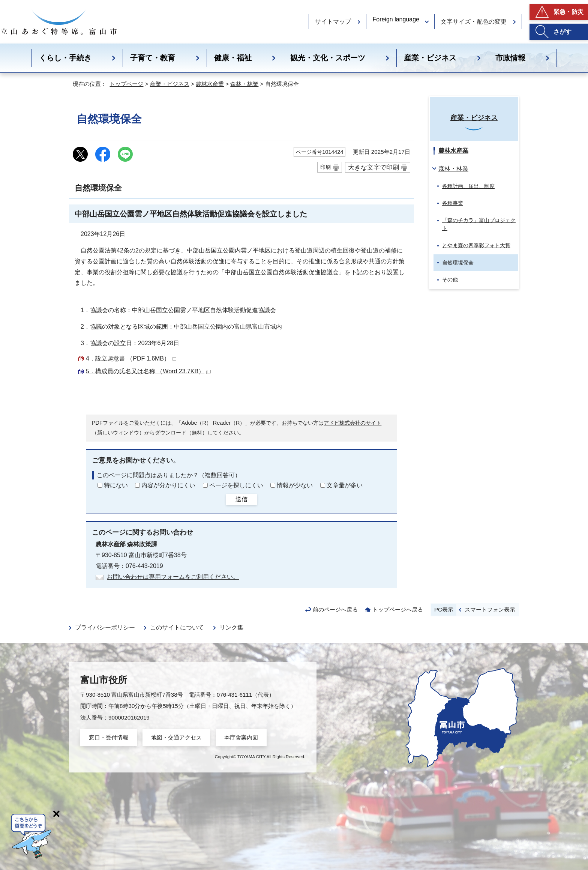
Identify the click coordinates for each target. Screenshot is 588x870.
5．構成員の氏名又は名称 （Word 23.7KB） (148, 371)
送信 (241, 499)
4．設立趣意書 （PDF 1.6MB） (131, 358)
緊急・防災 (568, 12)
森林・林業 (244, 84)
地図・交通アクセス (176, 737)
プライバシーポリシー (105, 627)
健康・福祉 (233, 58)
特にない (116, 485)
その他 (450, 279)
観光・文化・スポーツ (328, 58)
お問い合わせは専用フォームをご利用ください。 (173, 577)
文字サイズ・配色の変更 (474, 22)
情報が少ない (295, 485)
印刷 (325, 167)
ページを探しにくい (236, 485)
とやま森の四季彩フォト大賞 (476, 245)
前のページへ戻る (335, 609)
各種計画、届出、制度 (468, 186)
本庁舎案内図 (241, 737)
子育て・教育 (153, 58)
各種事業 (453, 203)
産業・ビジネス (430, 58)
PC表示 (444, 609)
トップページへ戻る (398, 609)
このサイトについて (177, 627)
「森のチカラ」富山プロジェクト (479, 224)
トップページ (126, 84)
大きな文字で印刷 (373, 167)
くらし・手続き (65, 58)
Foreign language (396, 19)
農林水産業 (210, 84)
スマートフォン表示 (490, 609)
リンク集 (231, 627)
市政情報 (510, 58)
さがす (562, 32)
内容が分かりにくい (168, 485)
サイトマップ (333, 22)
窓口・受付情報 (109, 737)
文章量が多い (345, 485)
